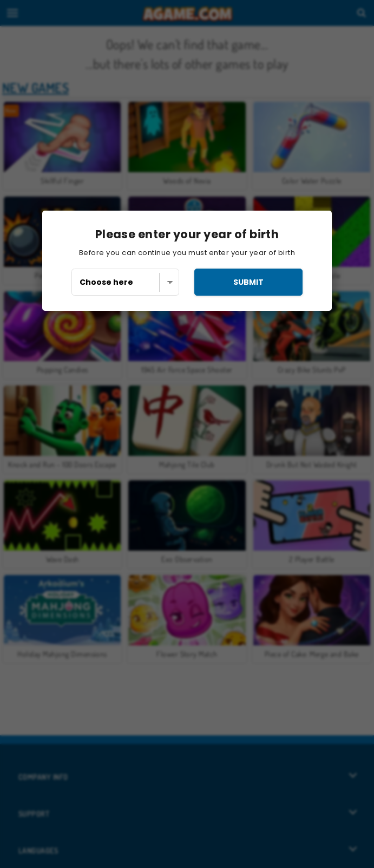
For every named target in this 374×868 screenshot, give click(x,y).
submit (248, 282)
